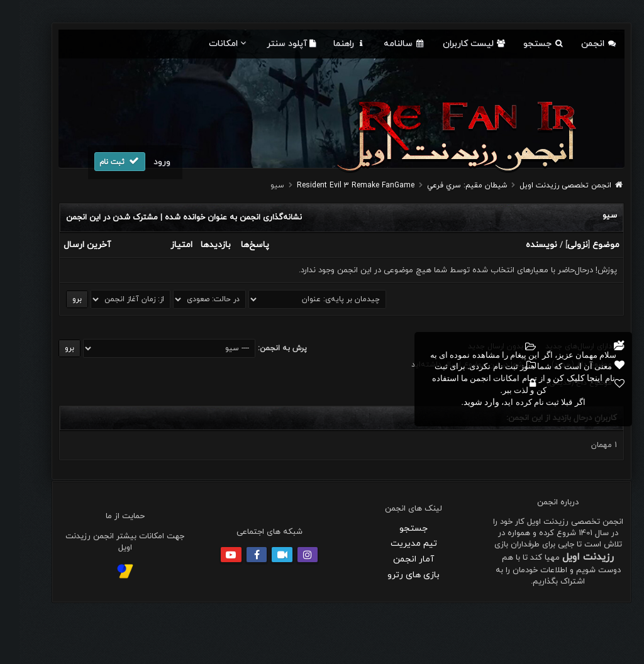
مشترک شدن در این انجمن (92, 218)
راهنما (330, 44)
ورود (142, 162)
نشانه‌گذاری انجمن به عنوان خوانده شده (214, 218)
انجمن (579, 44)
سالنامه (385, 44)
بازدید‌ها (196, 245)
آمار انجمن (394, 559)
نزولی (558, 245)
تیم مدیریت (394, 544)
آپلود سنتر (272, 44)
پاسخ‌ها (236, 245)
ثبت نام (100, 161)
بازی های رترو (394, 575)
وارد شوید (462, 402)
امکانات (209, 44)
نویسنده (522, 245)
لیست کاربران (455, 44)
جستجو (524, 44)
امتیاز (162, 245)
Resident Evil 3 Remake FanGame (336, 185)
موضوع (586, 245)
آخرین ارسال (68, 245)
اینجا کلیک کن (558, 378)
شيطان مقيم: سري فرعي (448, 185)
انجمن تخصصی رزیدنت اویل (546, 185)
